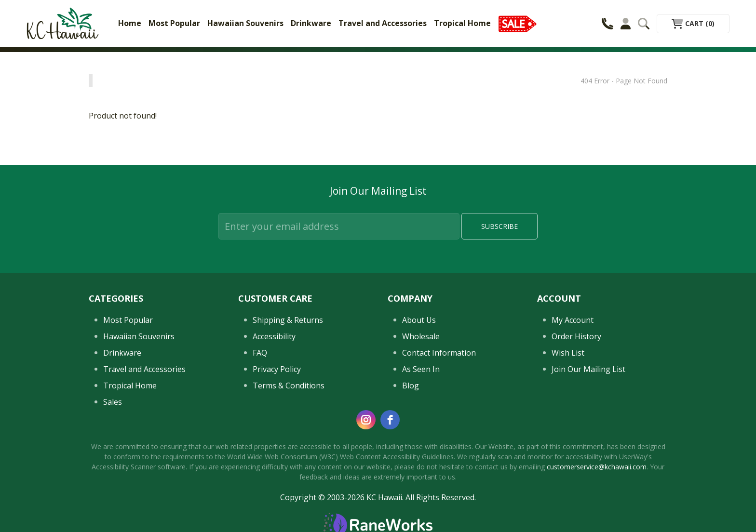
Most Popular (174, 23)
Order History (576, 336)
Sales (113, 402)
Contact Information (439, 353)
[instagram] (366, 420)
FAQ (260, 353)
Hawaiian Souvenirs (245, 23)
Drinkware (311, 23)
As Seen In (421, 369)
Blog (411, 386)
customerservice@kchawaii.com (597, 467)
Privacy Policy (277, 369)
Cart (693, 23)
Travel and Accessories (383, 23)
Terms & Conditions (289, 386)
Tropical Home (462, 23)
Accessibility (274, 336)
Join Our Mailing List (588, 369)
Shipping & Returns (288, 320)
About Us (419, 320)
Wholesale (421, 336)
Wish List (568, 353)
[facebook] (390, 420)
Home (130, 23)
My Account (573, 320)
